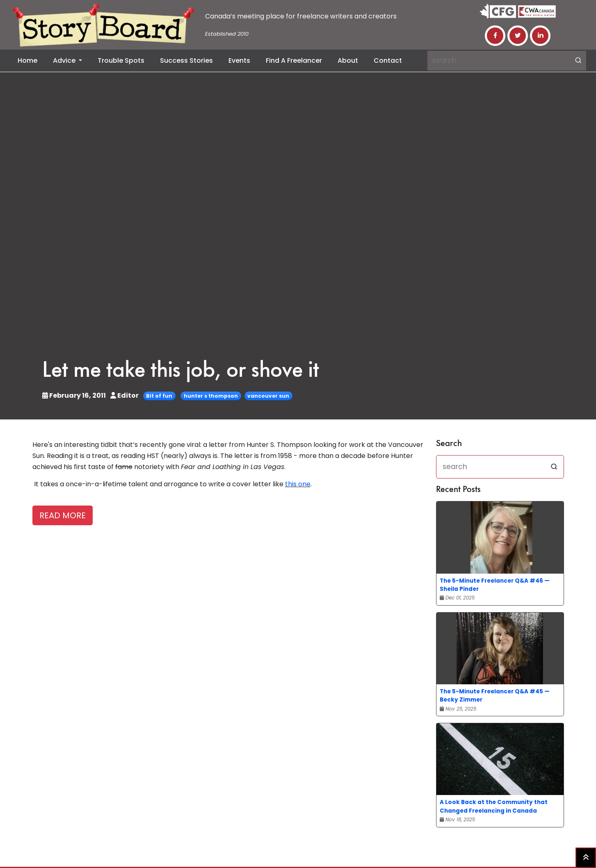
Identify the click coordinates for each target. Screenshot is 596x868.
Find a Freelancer (294, 60)
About (348, 60)
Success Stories (186, 60)
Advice (65, 60)
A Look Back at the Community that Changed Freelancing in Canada (494, 806)
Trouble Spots (121, 60)
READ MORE (63, 515)
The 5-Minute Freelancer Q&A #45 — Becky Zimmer (495, 696)
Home (27, 60)
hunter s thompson (211, 396)
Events (239, 60)
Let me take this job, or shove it (181, 371)
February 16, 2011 (75, 395)
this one (298, 484)
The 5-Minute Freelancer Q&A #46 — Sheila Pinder (495, 585)
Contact (388, 60)
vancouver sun (268, 396)
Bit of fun (159, 396)
